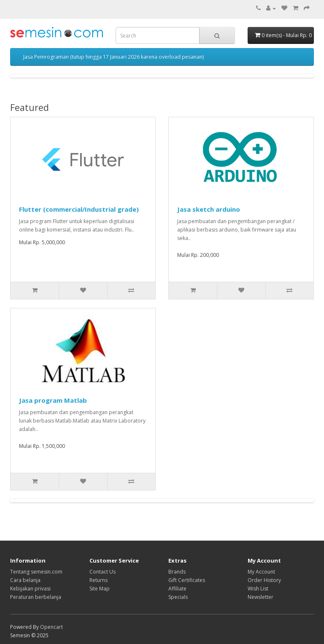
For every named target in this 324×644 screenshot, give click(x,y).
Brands (177, 572)
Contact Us (103, 572)
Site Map (100, 589)
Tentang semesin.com (36, 572)
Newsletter (261, 597)
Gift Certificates (187, 580)
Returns (99, 580)
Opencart (51, 627)
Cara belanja (25, 580)
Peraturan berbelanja (36, 597)
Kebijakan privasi (30, 589)
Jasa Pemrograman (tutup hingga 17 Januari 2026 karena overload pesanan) (113, 57)
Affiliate (177, 589)
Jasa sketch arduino (209, 209)
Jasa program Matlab (53, 400)
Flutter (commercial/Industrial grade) (79, 209)
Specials (178, 597)
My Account (261, 572)
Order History (264, 580)
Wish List (258, 589)
